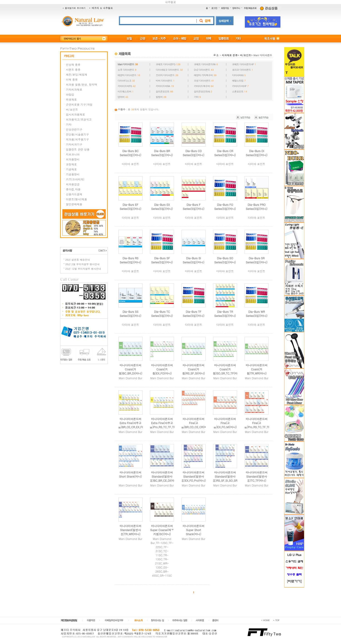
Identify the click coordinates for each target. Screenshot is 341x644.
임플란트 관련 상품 (78, 149)
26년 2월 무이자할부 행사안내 (82, 264)
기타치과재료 (74, 89)
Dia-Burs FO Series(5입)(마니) (225, 207)
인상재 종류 (73, 64)
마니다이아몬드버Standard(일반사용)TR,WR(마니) (130, 530)
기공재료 (71, 169)
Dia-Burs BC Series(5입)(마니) (131, 153)
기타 (69, 124)
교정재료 (71, 164)
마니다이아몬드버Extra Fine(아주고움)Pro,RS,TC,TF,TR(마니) (164, 425)
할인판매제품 (74, 204)
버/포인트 (72, 109)
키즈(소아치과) (75, 179)
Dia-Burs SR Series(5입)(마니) (257, 260)
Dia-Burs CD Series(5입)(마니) (194, 153)
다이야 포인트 (130, 164)
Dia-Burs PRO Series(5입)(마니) (257, 207)
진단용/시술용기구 (77, 134)
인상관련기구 (74, 129)
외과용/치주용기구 (77, 139)
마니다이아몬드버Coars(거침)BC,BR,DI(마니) (130, 369)
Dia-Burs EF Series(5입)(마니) (131, 207)
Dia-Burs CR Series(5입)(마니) (225, 153)
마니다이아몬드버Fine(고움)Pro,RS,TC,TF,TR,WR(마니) (262, 425)
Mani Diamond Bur (130, 378)
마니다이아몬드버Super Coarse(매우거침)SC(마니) (162, 530)
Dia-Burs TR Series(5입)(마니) (225, 314)
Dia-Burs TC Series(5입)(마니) (162, 314)
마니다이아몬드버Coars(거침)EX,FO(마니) (162, 369)
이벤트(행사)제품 (77, 199)
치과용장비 (73, 159)
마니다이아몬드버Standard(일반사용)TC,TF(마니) (257, 476)
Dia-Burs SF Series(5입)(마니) (162, 260)
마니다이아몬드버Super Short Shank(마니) (194, 530)
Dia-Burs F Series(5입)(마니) (194, 207)
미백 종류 (72, 79)
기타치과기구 (74, 144)
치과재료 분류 (230, 55)
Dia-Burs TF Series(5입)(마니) (194, 314)
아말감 (70, 94)
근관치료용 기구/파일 (79, 104)
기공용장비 (73, 174)
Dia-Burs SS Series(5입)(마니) (131, 314)
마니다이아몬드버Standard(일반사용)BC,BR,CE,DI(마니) (162, 478)
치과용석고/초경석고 (79, 119)
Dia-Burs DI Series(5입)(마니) (257, 153)
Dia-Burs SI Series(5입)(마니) (194, 260)
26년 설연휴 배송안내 (78, 260)
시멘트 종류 (73, 69)
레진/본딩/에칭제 (77, 74)
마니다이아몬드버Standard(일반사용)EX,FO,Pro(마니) (194, 476)
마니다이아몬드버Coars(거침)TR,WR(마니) (257, 369)
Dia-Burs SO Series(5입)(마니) (225, 260)
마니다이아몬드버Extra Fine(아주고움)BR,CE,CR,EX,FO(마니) (133, 425)
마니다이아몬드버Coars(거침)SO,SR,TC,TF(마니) (225, 371)
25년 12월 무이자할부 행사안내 (83, 269)
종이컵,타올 (73, 189)
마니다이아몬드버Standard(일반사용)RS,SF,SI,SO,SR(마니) (227, 478)
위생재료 (71, 99)
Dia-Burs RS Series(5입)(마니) (131, 260)
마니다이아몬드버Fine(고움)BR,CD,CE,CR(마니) (194, 425)
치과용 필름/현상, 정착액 (82, 84)
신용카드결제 (74, 194)
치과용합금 (73, 184)
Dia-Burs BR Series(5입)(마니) (162, 153)
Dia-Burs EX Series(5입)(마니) (162, 207)
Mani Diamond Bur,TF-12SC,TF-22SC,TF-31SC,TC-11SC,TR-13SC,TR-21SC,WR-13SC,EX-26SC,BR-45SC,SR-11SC (162, 557)
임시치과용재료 (76, 114)
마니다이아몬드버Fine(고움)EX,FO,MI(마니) (225, 423)
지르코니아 (73, 154)
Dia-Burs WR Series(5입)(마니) (257, 314)
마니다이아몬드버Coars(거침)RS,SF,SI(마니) (194, 369)
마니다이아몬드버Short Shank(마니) (131, 474)
